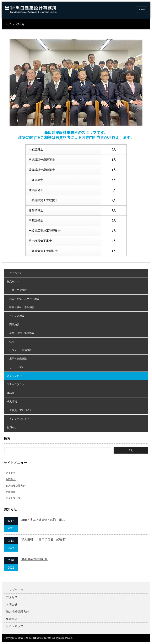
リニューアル (16, 367)
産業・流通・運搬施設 (21, 333)
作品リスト (13, 282)
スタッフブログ (16, 384)
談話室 (11, 393)
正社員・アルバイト (19, 410)
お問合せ (11, 479)
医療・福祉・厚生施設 (21, 307)
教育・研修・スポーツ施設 (23, 299)
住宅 (11, 342)
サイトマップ (13, 498)
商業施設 (13, 324)
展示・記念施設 (17, 359)
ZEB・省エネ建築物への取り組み (43, 520)
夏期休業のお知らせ (34, 559)
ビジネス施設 (16, 316)
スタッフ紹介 (14, 376)
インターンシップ (18, 419)
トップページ (14, 273)
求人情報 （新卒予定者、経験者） (45, 539)
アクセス (11, 473)
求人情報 (12, 402)
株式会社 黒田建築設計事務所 (35, 638)
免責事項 (11, 492)
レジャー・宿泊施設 (19, 350)
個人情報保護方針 (16, 486)
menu (142, 10)
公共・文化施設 (17, 290)
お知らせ (12, 427)
